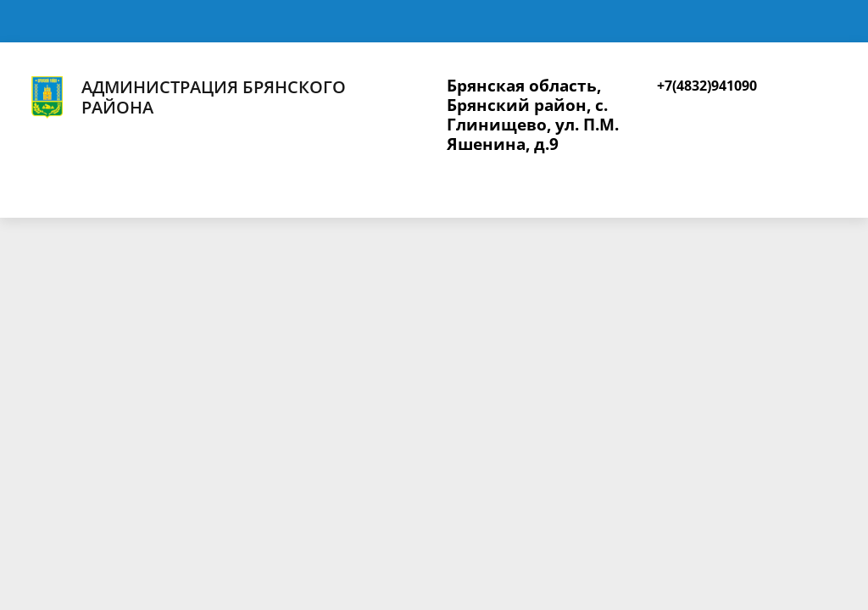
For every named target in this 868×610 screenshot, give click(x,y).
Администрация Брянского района (186, 97)
